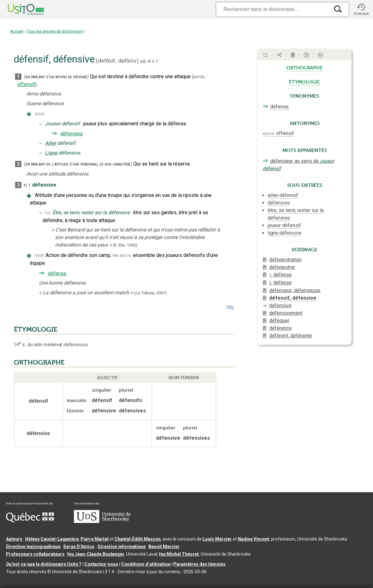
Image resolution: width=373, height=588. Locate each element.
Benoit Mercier (164, 547)
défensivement (286, 313)
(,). (151, 293)
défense (57, 273)
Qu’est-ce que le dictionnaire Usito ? (44, 564)
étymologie (304, 81)
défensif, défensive (293, 298)
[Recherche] (273, 9)
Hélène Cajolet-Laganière (52, 539)
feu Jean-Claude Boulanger (96, 554)
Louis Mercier (217, 539)
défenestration (285, 260)
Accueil (17, 31)
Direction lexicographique (33, 547)
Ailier (50, 143)
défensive (280, 305)
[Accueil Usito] (19, 9)
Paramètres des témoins (199, 564)
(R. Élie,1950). (125, 245)
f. (157, 61)
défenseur (72, 134)
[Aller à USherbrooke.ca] (102, 521)
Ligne (51, 153)
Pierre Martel (95, 539)
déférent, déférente (291, 336)
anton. (200, 77)
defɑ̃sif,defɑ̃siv (117, 61)
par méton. (122, 256)
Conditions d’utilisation (146, 564)
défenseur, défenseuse (295, 290)
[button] (361, 9)
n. (153, 61)
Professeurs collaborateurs (35, 554)
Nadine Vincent (253, 539)
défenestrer (282, 267)
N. (26, 185)
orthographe (305, 67)
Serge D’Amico (79, 547)
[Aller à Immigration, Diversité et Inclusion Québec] (30, 521)
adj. (143, 61)
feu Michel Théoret (179, 554)
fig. (48, 213)
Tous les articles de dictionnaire (55, 31)
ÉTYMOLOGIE (36, 329)
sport (40, 114)
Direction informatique (122, 547)
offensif (26, 84)
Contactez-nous (101, 564)
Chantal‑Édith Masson (138, 539)
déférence (281, 328)
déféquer (279, 321)
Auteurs (14, 539)
